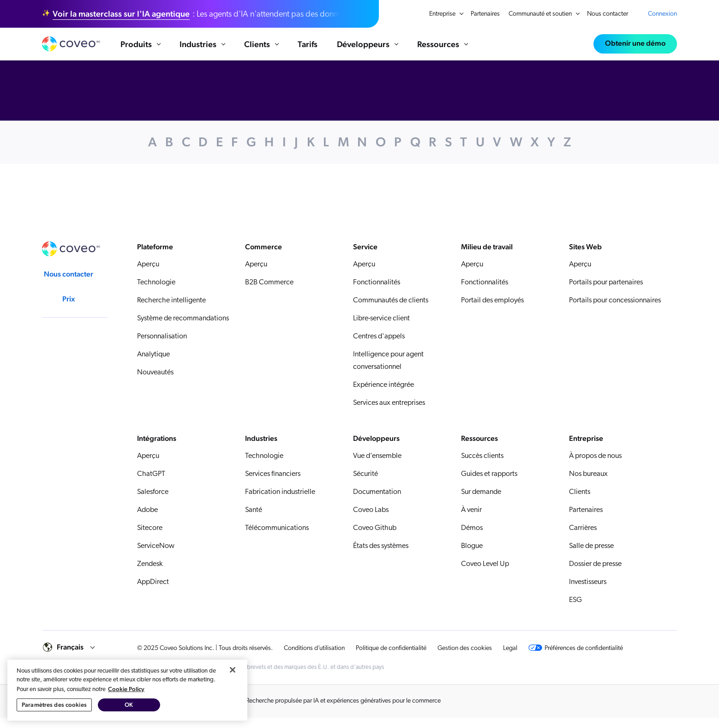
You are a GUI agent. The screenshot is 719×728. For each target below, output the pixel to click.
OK (129, 709)
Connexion (662, 14)
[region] (127, 694)
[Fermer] (233, 674)
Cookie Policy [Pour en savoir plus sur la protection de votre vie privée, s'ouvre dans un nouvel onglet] (126, 693)
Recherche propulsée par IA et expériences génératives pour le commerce (343, 711)
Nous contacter (608, 14)
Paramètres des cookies (54, 709)
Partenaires (485, 14)
